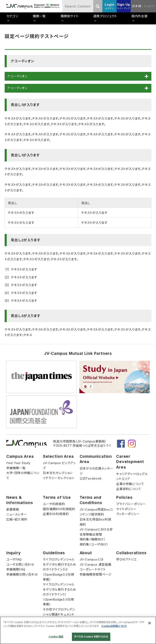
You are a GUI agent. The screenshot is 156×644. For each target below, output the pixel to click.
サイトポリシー (126, 509)
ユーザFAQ (14, 559)
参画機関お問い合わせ (22, 574)
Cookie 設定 (56, 637)
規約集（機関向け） (93, 539)
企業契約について (129, 489)
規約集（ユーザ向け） (94, 544)
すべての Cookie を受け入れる (91, 637)
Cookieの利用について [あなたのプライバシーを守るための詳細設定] (114, 626)
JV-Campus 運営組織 (95, 564)
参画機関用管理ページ (96, 574)
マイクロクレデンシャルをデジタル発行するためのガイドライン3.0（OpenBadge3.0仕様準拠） (60, 569)
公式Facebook (91, 478)
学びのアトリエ (126, 559)
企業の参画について (130, 484)
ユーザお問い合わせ (20, 564)
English (149, 6)
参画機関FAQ (16, 569)
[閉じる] (149, 623)
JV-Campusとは (92, 559)
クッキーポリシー (128, 514)
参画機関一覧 (16, 468)
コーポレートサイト (93, 569)
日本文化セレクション (58, 473)
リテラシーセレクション (59, 478)
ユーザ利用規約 (54, 504)
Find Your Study (18, 463)
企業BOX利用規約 (56, 514)
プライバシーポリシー (131, 504)
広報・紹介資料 (17, 519)
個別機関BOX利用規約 (59, 509)
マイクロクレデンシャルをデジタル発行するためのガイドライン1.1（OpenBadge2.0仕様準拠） (60, 594)
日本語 (136, 6)
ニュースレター (17, 514)
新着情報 (13, 509)
